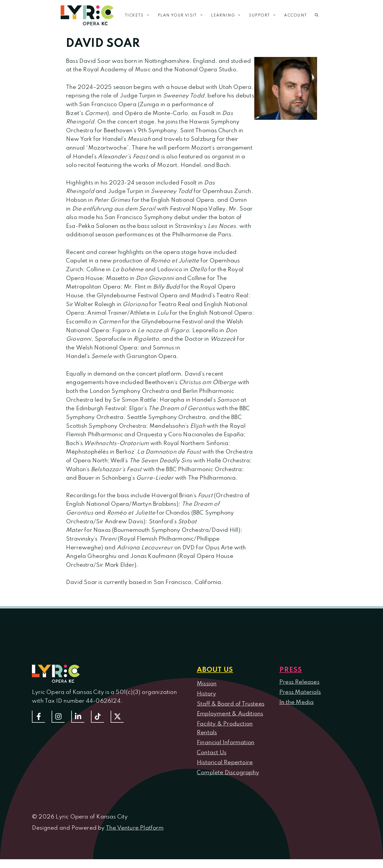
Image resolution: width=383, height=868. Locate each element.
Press (291, 670)
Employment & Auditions (230, 714)
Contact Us (212, 753)
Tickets (139, 15)
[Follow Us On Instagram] (58, 717)
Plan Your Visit (182, 15)
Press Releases (299, 682)
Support (265, 15)
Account (295, 15)
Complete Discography (228, 773)
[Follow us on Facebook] (38, 717)
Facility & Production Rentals (225, 728)
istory (209, 694)
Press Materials (300, 692)
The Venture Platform (135, 828)
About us (215, 670)
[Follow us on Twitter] (117, 717)
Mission (207, 684)
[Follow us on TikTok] (97, 717)
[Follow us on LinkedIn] (78, 717)
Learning (228, 15)
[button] (317, 15)
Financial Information (226, 743)
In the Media (296, 702)
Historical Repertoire (225, 763)
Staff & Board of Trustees (231, 704)
